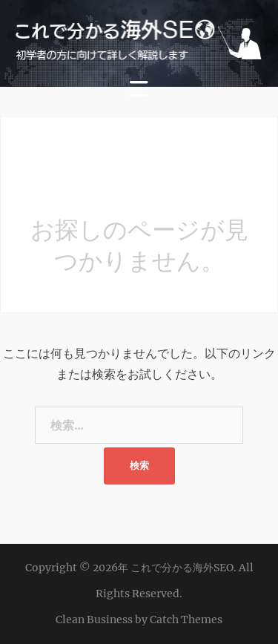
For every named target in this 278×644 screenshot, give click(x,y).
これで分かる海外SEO (182, 568)
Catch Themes (186, 620)
